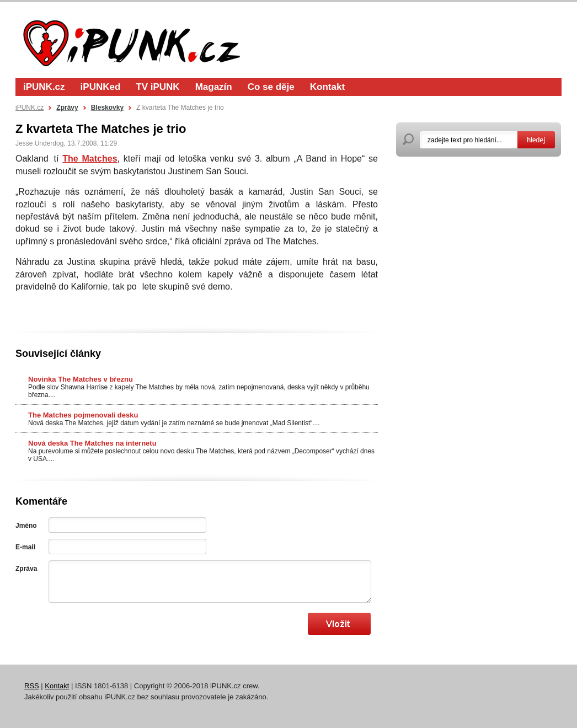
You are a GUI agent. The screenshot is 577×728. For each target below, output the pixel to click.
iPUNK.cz (44, 87)
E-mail (25, 547)
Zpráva (26, 569)
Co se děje (271, 87)
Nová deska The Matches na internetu (92, 443)
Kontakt (327, 87)
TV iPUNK (157, 87)
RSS (32, 686)
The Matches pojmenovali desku (83, 415)
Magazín (214, 87)
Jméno (26, 526)
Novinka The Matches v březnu (81, 379)
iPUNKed (101, 87)
